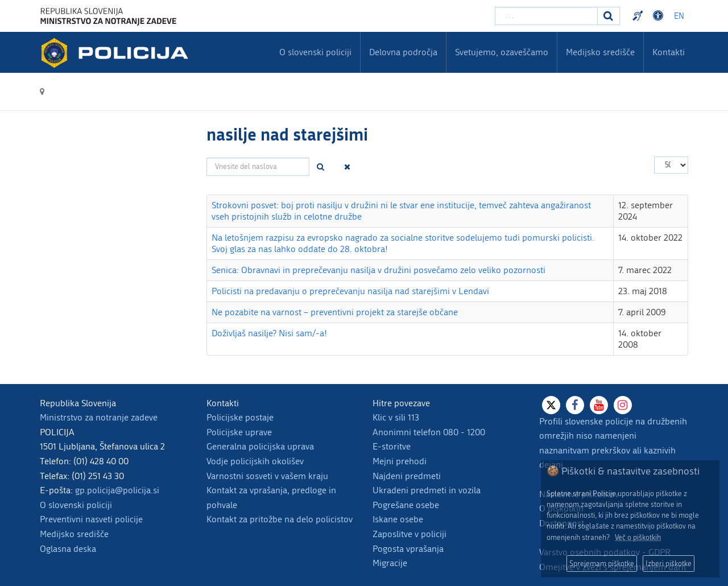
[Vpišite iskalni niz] (546, 16)
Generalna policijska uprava (260, 446)
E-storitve (392, 446)
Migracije (390, 563)
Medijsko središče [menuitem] (600, 52)
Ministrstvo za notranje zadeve (99, 417)
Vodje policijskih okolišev (255, 461)
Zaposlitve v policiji (409, 534)
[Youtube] (599, 405)
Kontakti (669, 52)
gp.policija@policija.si (117, 490)
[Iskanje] (609, 16)
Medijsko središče (74, 534)
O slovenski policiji (76, 505)
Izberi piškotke (669, 564)
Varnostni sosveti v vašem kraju (267, 476)
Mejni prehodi (400, 461)
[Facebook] (575, 405)
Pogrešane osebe (406, 505)
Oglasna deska (68, 549)
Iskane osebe (398, 519)
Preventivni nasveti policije (91, 519)
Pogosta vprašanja (408, 549)
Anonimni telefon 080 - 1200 (429, 432)
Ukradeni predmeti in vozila (427, 490)
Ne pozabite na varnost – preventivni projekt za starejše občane (335, 312)
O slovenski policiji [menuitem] (315, 52)
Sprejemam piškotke (602, 564)
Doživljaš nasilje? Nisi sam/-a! (269, 333)
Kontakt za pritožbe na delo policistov (280, 519)
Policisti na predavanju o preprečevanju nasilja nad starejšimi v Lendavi (350, 291)
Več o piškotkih (638, 537)
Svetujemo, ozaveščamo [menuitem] (502, 52)
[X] (551, 405)
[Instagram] (623, 405)
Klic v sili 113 (396, 417)
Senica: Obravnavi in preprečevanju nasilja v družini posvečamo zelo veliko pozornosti (379, 270)
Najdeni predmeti (407, 476)
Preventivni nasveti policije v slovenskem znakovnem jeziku (639, 16)
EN (679, 16)
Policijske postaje (240, 417)
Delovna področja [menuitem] (403, 52)
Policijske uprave (239, 432)
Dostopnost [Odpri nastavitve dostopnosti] (660, 16)
